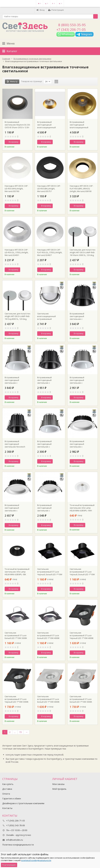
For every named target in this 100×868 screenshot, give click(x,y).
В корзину (12, 142)
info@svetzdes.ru (15, 840)
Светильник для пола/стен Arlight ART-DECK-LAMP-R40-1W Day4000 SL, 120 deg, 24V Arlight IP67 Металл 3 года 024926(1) (17, 316)
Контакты (7, 808)
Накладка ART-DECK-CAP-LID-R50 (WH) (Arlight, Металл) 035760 (16, 189)
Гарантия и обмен (12, 799)
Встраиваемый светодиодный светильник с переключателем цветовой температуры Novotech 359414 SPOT (16, 508)
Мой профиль (59, 789)
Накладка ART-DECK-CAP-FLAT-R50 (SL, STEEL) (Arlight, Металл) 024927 (50, 252)
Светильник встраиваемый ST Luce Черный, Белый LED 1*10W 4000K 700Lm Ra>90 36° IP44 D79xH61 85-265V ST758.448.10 (50, 572)
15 (20, 732)
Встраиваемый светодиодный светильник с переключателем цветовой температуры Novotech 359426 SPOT (81, 380)
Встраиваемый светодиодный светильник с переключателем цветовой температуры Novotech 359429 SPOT (81, 316)
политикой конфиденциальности (36, 860)
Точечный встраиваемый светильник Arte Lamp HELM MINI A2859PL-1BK (17, 572)
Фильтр (12, 81)
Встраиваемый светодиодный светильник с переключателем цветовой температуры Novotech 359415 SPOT (81, 444)
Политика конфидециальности (18, 845)
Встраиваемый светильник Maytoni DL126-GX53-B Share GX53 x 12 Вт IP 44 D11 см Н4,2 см (17, 125)
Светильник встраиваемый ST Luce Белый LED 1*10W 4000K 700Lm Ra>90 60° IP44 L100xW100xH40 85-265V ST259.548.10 (48, 699)
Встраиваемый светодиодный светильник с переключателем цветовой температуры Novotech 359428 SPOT (16, 380)
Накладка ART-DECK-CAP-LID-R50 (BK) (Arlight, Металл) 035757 (49, 189)
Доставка (7, 789)
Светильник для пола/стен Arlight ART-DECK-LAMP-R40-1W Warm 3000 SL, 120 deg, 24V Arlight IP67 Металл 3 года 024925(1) (83, 252)
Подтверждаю (9, 865)
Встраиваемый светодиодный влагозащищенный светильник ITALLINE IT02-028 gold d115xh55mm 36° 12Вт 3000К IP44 (49, 125)
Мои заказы (58, 784)
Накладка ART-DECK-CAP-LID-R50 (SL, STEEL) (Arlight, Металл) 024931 (16, 252)
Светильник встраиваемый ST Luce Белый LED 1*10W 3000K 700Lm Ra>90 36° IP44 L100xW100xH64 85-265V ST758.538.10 (16, 635)
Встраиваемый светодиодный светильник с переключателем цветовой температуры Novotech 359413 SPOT (49, 508)
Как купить (8, 784)
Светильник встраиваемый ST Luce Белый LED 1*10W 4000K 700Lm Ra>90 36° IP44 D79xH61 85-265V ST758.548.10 (48, 635)
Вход (40, 10)
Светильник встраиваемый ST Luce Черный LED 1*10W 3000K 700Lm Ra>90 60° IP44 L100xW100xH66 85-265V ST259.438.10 (17, 699)
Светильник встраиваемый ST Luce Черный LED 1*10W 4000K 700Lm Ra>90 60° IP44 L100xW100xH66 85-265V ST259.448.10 (82, 635)
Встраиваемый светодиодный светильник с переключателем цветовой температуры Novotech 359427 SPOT (49, 380)
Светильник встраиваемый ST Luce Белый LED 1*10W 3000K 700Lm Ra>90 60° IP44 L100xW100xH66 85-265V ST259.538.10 (81, 699)
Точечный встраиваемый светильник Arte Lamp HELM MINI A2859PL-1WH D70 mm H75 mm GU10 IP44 (82, 508)
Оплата (6, 794)
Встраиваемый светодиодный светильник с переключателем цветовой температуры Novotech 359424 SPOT (49, 444)
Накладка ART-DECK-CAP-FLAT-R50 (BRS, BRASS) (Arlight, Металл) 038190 (81, 189)
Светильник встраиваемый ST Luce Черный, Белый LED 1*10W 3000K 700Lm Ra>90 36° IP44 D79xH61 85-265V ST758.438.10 (82, 572)
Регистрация (56, 10)
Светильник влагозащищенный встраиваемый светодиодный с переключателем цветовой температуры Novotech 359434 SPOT (49, 316)
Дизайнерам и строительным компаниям (23, 803)
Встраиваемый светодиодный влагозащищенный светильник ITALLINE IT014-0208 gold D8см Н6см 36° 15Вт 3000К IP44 (82, 125)
